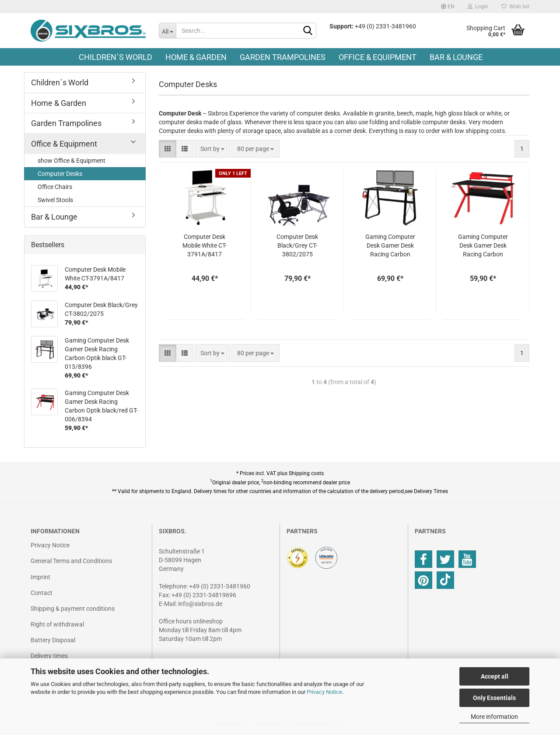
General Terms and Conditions (71, 561)
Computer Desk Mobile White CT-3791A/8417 (205, 245)
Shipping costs (306, 473)
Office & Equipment (378, 57)
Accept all (495, 676)
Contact (42, 593)
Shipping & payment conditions (73, 609)
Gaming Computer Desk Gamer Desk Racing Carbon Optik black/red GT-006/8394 (483, 246)
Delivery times (49, 656)
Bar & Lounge (456, 57)
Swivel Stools (55, 200)
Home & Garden (196, 57)
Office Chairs (55, 187)
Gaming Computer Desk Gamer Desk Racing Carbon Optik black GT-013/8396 (390, 246)
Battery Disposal (53, 640)
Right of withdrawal (57, 624)
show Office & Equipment (72, 161)
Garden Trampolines (283, 57)
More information (494, 717)
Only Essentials (494, 698)
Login (478, 7)
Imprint (40, 577)
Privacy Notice (324, 692)
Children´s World (115, 57)
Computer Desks (60, 174)
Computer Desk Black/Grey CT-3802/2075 (297, 245)
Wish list (515, 7)
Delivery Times (431, 491)
